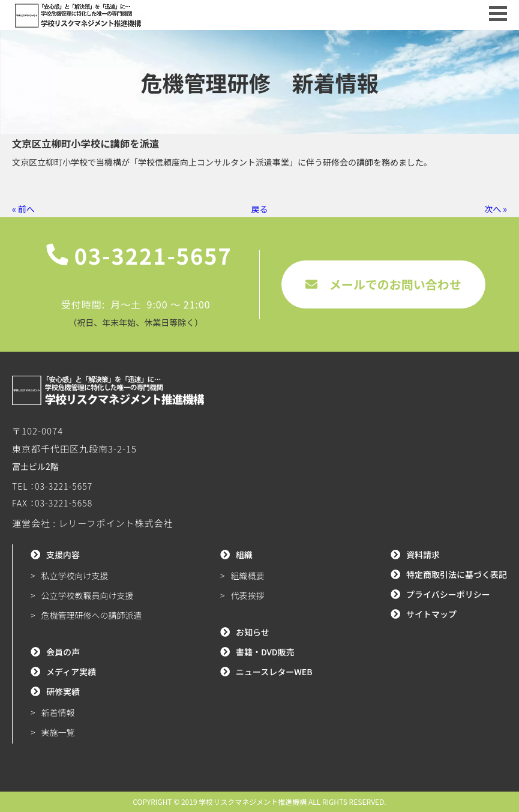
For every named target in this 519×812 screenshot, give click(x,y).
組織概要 (247, 576)
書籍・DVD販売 (265, 652)
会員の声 (63, 652)
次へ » (496, 209)
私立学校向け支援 (75, 576)
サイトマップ (431, 614)
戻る (260, 209)
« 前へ (23, 209)
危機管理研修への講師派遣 (92, 615)
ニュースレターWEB (274, 672)
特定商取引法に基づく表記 (457, 574)
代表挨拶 (247, 595)
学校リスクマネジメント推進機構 (253, 801)
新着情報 (58, 712)
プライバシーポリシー (448, 594)
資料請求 (423, 555)
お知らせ (253, 632)
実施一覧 (58, 732)
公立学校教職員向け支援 (88, 595)
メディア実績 (71, 672)
